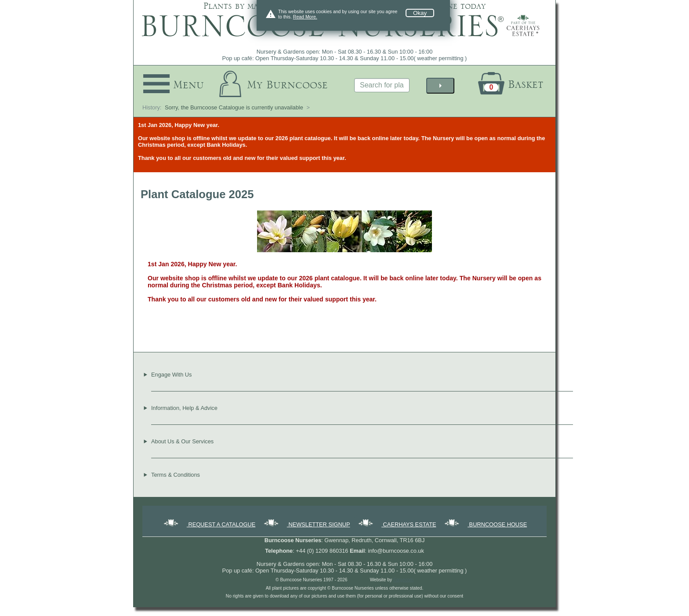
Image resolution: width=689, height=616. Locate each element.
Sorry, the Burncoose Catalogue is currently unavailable (234, 107)
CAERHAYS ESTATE (396, 524)
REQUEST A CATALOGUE (209, 524)
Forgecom (403, 580)
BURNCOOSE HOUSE (485, 524)
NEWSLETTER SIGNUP (306, 524)
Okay (420, 13)
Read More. (305, 17)
